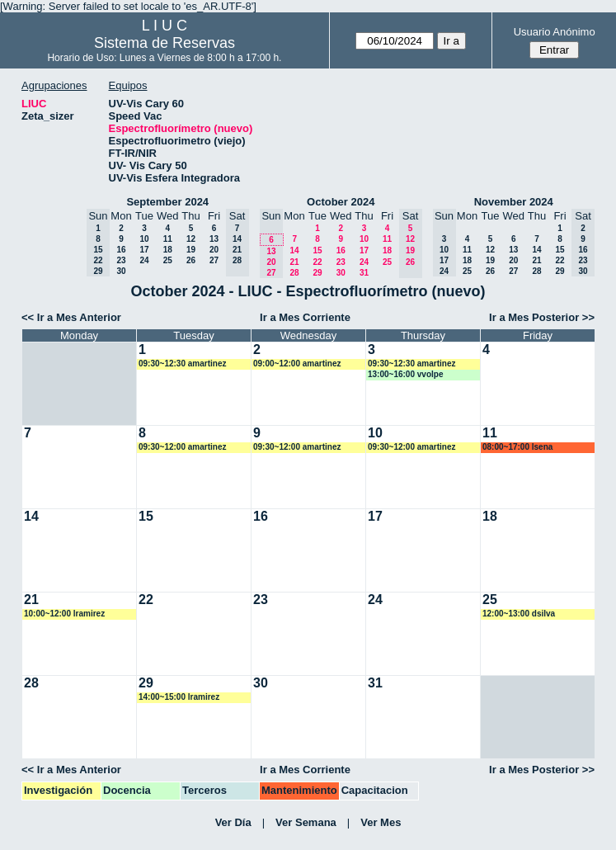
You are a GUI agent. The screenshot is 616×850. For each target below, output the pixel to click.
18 (168, 250)
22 (317, 262)
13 (214, 239)
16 (121, 250)
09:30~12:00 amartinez (182, 447)
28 (294, 273)
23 (121, 260)
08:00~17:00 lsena (517, 447)
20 (214, 250)
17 (144, 250)
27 (214, 260)
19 (191, 250)
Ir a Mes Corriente (305, 317)
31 (364, 273)
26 (191, 260)
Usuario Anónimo (555, 32)
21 (294, 262)
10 (144, 239)
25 (168, 260)
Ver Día (233, 822)
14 (294, 250)
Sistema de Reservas (165, 43)
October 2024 (341, 202)
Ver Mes (381, 822)
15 (317, 250)
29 (317, 273)
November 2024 (514, 202)
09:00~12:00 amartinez (297, 364)
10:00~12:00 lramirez (64, 614)
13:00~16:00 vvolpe (405, 374)
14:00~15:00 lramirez (179, 697)
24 (144, 260)
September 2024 (167, 202)
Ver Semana (306, 822)
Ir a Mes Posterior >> (542, 317)
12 (191, 239)
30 (121, 271)
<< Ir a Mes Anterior (71, 317)
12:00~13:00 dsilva (519, 614)
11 (168, 239)
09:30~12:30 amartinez (182, 364)
